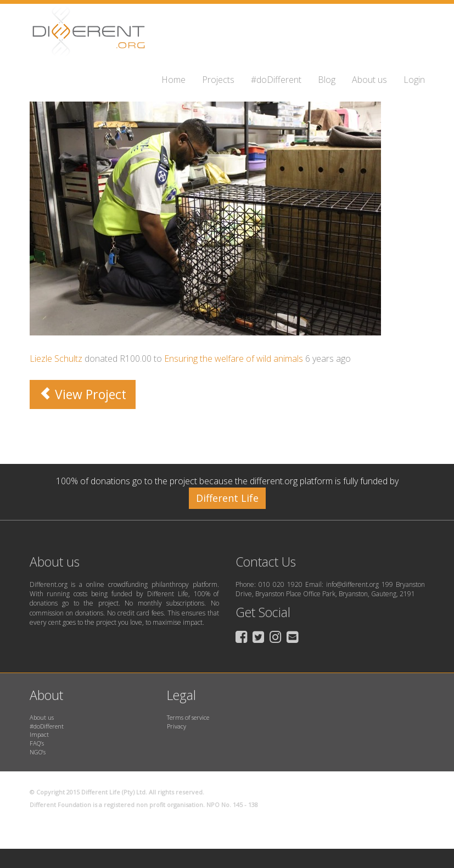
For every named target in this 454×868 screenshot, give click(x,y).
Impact (39, 734)
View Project (83, 394)
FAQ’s (37, 743)
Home (173, 80)
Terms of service (188, 717)
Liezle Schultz (56, 359)
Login (414, 80)
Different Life (227, 498)
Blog (327, 80)
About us (369, 80)
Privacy (176, 726)
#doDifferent (276, 80)
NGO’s (38, 752)
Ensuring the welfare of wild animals (234, 359)
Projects (218, 80)
